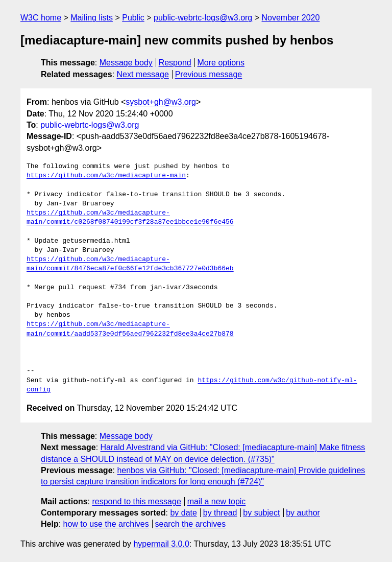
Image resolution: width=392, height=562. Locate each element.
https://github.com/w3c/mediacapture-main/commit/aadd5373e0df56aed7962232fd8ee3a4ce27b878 (130, 329)
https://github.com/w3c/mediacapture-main (106, 176)
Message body (126, 63)
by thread (220, 513)
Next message (143, 74)
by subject (261, 513)
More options (221, 63)
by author (303, 513)
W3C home (41, 18)
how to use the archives (106, 524)
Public (133, 18)
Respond (175, 63)
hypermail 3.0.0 (161, 544)
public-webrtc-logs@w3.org (203, 18)
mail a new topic (217, 501)
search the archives (191, 524)
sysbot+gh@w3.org (161, 102)
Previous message (209, 74)
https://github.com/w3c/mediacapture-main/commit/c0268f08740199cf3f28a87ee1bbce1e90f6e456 (130, 218)
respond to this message (136, 501)
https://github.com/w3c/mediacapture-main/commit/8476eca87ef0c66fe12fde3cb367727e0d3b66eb (130, 264)
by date (183, 513)
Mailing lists (92, 18)
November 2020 (291, 18)
